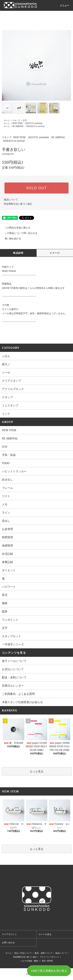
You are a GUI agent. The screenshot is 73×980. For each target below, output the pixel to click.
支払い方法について (23, 953)
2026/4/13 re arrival (35, 126)
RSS (44, 961)
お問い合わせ (8, 942)
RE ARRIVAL (18, 126)
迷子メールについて (14, 661)
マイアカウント (9, 934)
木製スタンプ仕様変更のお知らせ (22, 702)
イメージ (55, 253)
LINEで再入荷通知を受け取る (49, 971)
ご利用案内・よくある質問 (18, 694)
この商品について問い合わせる (19, 233)
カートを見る (45, 934)
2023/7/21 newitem (34, 123)
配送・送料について (14, 677)
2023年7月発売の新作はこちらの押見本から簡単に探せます (33, 288)
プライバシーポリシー (49, 957)
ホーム (7, 120)
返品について (11, 199)
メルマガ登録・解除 (29, 961)
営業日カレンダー (13, 686)
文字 (25, 120)
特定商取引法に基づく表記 (18, 204)
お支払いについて (13, 669)
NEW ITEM (17, 123)
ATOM (50, 961)
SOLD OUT (36, 188)
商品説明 (18, 253)
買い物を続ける (11, 239)
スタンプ (16, 120)
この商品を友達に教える (15, 228)
